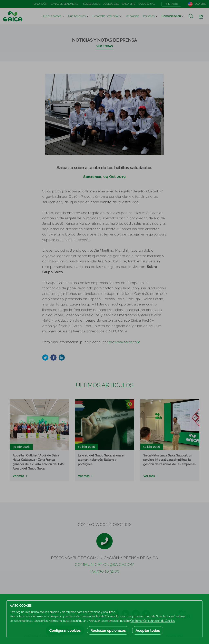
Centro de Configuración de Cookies (153, 621)
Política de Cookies (103, 616)
